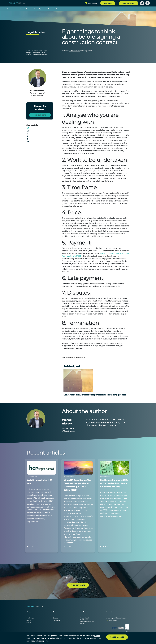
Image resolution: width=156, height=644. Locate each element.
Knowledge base (39, 9)
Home (28, 51)
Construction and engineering (75, 357)
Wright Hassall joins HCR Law (40, 482)
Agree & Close (117, 637)
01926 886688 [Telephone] (113, 620)
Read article (31, 547)
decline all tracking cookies (61, 638)
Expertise (10, 9)
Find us (29, 620)
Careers (50, 9)
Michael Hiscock (74, 51)
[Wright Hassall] (18, 3)
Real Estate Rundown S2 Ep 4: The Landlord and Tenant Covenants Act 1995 (114, 483)
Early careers (57, 620)
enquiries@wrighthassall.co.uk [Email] (116, 618)
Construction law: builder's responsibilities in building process (95, 395)
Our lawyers (30, 618)
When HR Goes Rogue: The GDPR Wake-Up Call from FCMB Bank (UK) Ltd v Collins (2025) (77, 485)
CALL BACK (108, 3)
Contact (59, 9)
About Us (20, 9)
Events (29, 623)
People (28, 9)
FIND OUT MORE (78, 585)
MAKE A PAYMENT (129, 3)
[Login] (142, 3)
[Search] (148, 3)
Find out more (40, 115)
